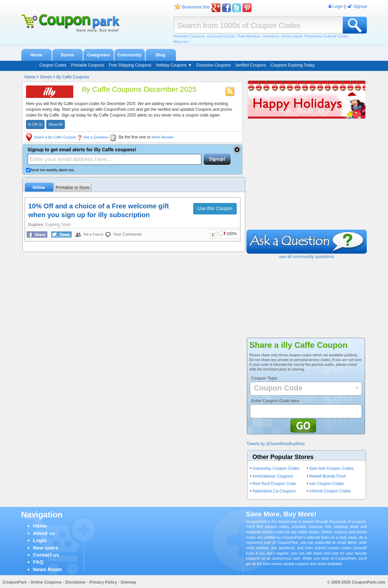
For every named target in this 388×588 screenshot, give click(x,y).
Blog (161, 55)
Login (40, 540)
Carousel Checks (221, 36)
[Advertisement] (307, 179)
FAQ (38, 562)
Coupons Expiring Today (293, 65)
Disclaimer (75, 582)
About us (44, 533)
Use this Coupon (215, 208)
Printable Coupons (88, 65)
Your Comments (127, 234)
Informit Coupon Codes (330, 491)
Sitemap (128, 582)
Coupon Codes (53, 65)
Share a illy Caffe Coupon (55, 137)
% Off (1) (35, 124)
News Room (48, 569)
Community (130, 55)
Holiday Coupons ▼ (174, 65)
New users (46, 548)
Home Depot (292, 36)
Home (36, 55)
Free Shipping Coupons (130, 65)
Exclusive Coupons (213, 65)
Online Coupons (46, 582)
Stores (67, 55)
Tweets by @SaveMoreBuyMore (276, 444)
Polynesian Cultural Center (326, 36)
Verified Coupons (251, 65)
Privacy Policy (103, 582)
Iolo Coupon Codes (327, 484)
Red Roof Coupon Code (274, 484)
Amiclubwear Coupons (273, 476)
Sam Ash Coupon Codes (331, 468)
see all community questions (306, 257)
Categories (98, 55)
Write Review (163, 137)
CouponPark (15, 582)
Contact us (46, 555)
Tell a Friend (93, 234)
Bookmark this (196, 7)
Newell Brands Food (328, 476)
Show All (55, 124)
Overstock (271, 36)
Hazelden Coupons (189, 36)
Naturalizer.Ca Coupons (274, 491)
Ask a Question (96, 137)
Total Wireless (249, 36)
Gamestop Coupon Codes (276, 468)
